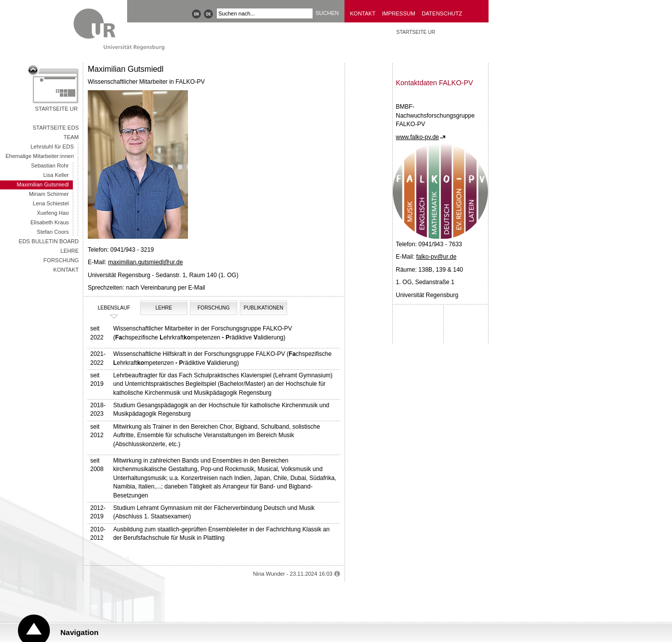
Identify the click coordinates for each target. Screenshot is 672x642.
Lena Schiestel (51, 203)
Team (71, 137)
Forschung (61, 260)
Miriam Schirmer (49, 194)
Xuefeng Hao (53, 213)
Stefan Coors (53, 232)
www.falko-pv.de (417, 137)
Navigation (80, 632)
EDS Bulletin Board (49, 241)
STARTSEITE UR (416, 32)
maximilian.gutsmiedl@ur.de (146, 262)
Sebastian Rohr (50, 165)
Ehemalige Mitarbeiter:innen (40, 156)
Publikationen (263, 308)
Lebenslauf (110, 308)
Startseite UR (56, 109)
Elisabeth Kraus (50, 222)
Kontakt (363, 13)
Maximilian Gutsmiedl (43, 184)
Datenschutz (442, 13)
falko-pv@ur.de (436, 257)
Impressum (399, 13)
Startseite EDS (56, 128)
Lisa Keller (56, 175)
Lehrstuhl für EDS (52, 147)
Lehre (70, 251)
